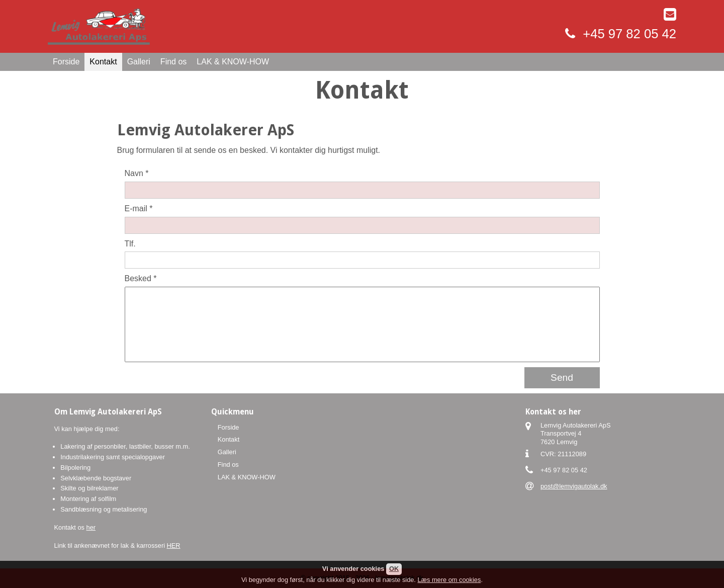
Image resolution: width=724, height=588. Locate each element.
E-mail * (139, 208)
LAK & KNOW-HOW (233, 62)
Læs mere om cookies (449, 580)
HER (174, 545)
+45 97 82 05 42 (629, 34)
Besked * (141, 278)
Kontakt (103, 62)
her (91, 527)
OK (394, 569)
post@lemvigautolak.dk (574, 486)
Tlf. (130, 244)
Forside (66, 62)
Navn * (137, 173)
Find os (173, 62)
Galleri (139, 62)
